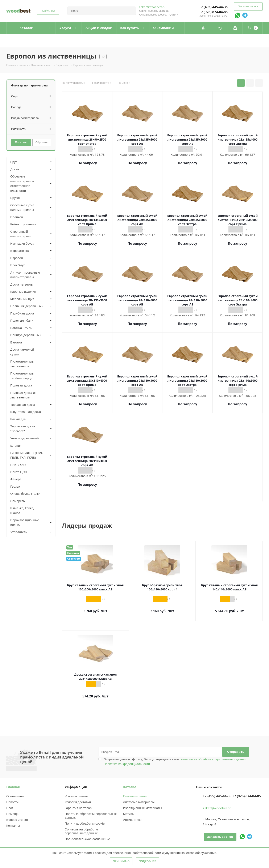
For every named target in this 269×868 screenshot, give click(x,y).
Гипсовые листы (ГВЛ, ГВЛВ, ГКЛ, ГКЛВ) (26, 455)
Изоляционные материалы (143, 808)
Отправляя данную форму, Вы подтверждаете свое (175, 761)
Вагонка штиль (21, 328)
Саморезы (18, 501)
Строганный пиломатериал (21, 234)
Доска (15, 169)
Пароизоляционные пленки (25, 522)
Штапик (16, 445)
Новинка (73, 553)
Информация (76, 787)
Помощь (12, 814)
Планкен (17, 217)
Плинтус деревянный (26, 335)
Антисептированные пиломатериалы (25, 275)
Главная (13, 787)
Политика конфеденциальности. (127, 764)
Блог (10, 808)
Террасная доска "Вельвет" (23, 429)
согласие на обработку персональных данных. (213, 759)
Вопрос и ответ (17, 820)
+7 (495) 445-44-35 (213, 7)
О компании (15, 796)
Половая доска (21, 385)
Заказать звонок (248, 6)
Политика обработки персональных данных (91, 816)
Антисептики (132, 820)
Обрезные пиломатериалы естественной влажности (22, 183)
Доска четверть (22, 284)
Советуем (74, 559)
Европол (17, 258)
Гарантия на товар (78, 808)
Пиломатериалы (135, 796)
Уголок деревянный (24, 438)
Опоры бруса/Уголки (25, 493)
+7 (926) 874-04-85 (213, 12)
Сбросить (42, 142)
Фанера (16, 479)
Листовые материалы (139, 802)
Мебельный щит (22, 299)
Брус (14, 162)
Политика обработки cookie (85, 823)
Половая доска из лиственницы (23, 395)
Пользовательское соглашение (87, 839)
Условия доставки (78, 802)
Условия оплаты (77, 796)
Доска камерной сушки (22, 352)
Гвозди (15, 486)
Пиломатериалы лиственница (22, 364)
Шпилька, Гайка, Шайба (22, 510)
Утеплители (19, 532)
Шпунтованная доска (26, 412)
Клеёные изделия (23, 291)
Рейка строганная (23, 224)
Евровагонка (20, 251)
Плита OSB (18, 465)
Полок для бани (22, 320)
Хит (70, 547)
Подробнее (147, 861)
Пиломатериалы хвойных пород (22, 376)
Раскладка (18, 419)
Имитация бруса (22, 243)
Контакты (13, 825)
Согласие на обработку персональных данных (82, 831)
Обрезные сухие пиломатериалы (22, 207)
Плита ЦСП (19, 472)
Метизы (129, 814)
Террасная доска (23, 405)
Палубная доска (22, 313)
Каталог (130, 787)
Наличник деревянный (27, 306)
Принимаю (121, 861)
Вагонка (16, 342)
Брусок (15, 198)
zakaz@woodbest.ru (152, 7)
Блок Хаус (18, 265)
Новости (12, 802)
